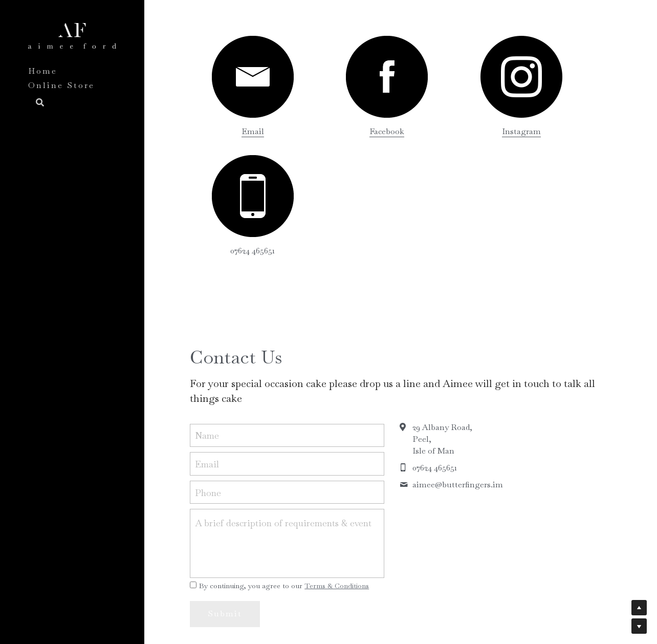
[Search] (36, 103)
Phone (208, 373)
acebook (349, 131)
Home (43, 71)
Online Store (61, 85)
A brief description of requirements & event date (283, 404)
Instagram (453, 131)
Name (207, 316)
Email (239, 131)
